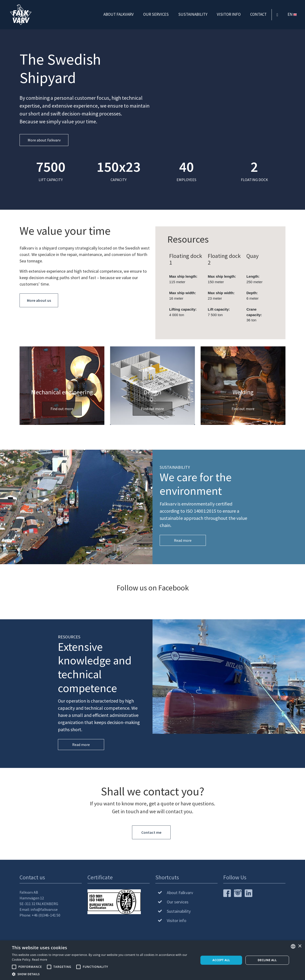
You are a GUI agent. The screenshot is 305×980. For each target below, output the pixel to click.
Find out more (62, 409)
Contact (258, 14)
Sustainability (193, 14)
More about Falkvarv (44, 140)
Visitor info (229, 14)
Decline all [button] (267, 960)
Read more (183, 540)
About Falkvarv (119, 14)
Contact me (151, 832)
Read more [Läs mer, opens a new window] (40, 960)
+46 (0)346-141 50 (46, 915)
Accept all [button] (221, 960)
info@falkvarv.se (44, 909)
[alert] (152, 960)
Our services (156, 14)
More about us (39, 300)
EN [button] (292, 14)
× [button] (300, 946)
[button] (103, 974)
